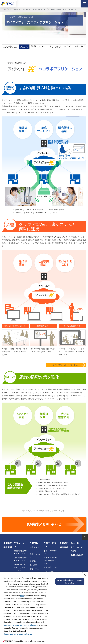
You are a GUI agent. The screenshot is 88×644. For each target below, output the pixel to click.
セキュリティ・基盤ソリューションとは (10, 47)
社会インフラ (68, 46)
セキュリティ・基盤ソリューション (34, 10)
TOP (5, 10)
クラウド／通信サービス (24, 47)
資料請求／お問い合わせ (44, 524)
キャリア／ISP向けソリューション (55, 47)
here (22, 596)
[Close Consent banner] (85, 575)
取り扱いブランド (80, 46)
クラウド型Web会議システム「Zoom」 (66, 365)
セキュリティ (43, 46)
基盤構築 (34, 46)
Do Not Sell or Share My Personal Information (21, 625)
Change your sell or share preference (18, 634)
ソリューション (14, 10)
